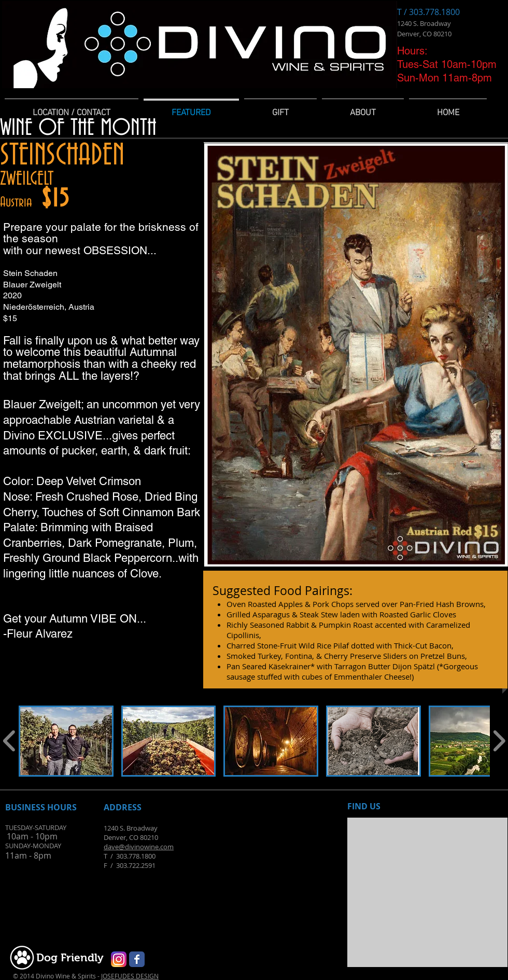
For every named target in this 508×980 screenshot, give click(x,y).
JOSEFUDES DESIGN (130, 976)
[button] (66, 741)
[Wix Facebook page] (137, 959)
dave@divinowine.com (139, 847)
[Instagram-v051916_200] (119, 959)
